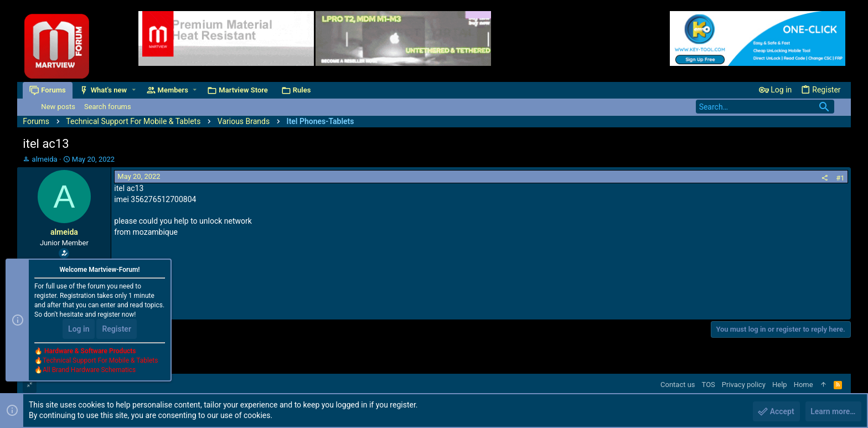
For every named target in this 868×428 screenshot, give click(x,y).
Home (804, 385)
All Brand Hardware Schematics (89, 370)
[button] (134, 90)
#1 (840, 178)
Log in (79, 329)
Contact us (678, 385)
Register (117, 329)
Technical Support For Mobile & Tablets (100, 361)
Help (780, 385)
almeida (45, 159)
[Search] (765, 107)
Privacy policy (744, 385)
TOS (709, 385)
